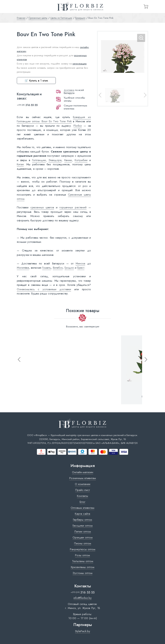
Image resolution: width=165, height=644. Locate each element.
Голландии (39, 160)
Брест (81, 268)
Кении (68, 160)
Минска (80, 263)
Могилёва (23, 268)
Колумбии (81, 160)
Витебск (58, 268)
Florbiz (78, 126)
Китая (20, 164)
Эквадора (55, 160)
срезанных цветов (42, 207)
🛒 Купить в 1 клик (36, 81)
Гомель (47, 268)
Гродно (69, 268)
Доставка (69, 90)
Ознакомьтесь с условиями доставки (44, 289)
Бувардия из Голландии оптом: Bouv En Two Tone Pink (54, 119)
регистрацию (80, 64)
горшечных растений (73, 207)
